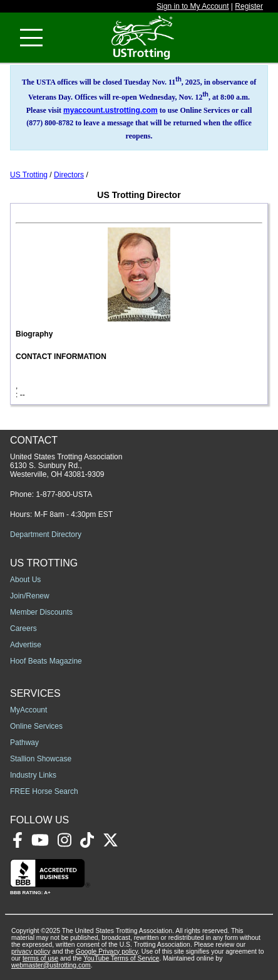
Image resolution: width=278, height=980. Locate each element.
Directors (69, 175)
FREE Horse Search (44, 791)
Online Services (36, 726)
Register (249, 6)
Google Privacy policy (107, 951)
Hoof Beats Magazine (46, 661)
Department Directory (46, 534)
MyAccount (28, 710)
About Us (25, 580)
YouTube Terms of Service (121, 958)
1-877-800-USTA (64, 494)
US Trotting (29, 175)
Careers (23, 628)
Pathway (24, 743)
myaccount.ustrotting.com (111, 110)
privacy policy (31, 951)
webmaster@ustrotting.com (51, 965)
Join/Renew (30, 596)
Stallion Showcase (41, 759)
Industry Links (33, 775)
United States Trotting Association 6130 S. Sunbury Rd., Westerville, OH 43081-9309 (66, 466)
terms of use (40, 958)
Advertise (26, 645)
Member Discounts (41, 612)
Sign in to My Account (193, 6)
